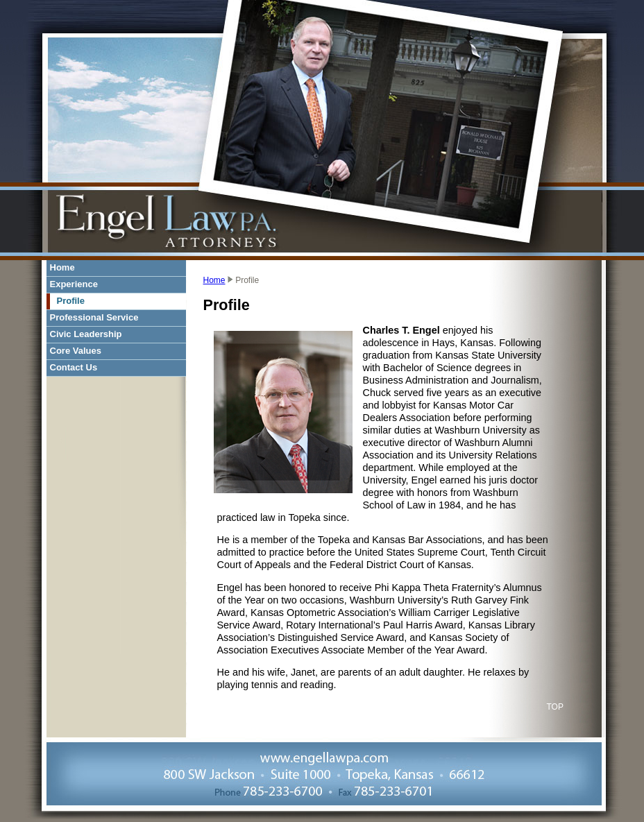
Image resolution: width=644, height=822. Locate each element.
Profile (71, 301)
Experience (74, 284)
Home (62, 267)
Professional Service (94, 317)
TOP (555, 707)
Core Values (76, 351)
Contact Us (74, 367)
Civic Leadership (86, 334)
